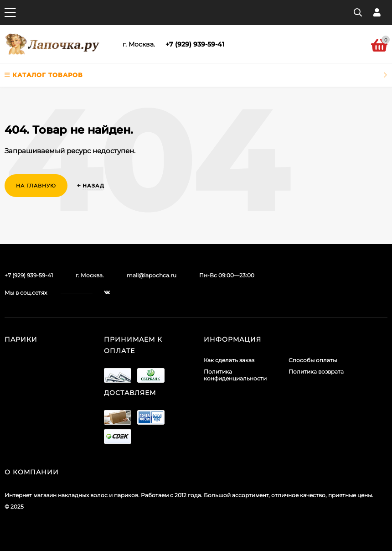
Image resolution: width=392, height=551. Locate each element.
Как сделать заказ (229, 360)
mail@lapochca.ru (152, 275)
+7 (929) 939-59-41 (195, 44)
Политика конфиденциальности (235, 375)
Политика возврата (316, 372)
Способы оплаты (313, 360)
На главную (36, 186)
